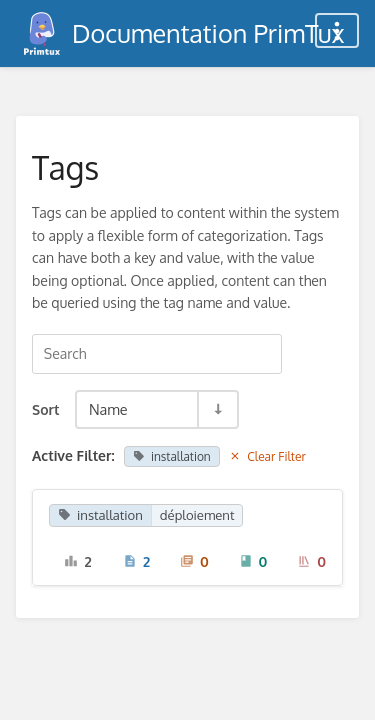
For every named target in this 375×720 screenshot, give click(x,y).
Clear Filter (267, 456)
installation (172, 456)
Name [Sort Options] (108, 409)
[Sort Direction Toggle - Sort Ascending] (217, 409)
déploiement (197, 515)
